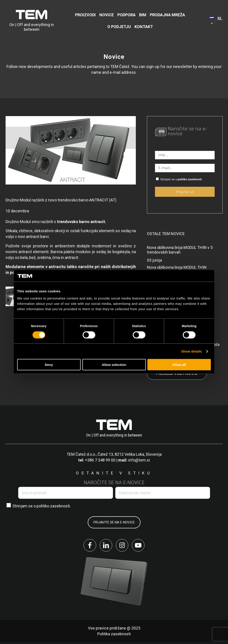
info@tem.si (139, 460)
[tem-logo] (32, 21)
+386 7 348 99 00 (100, 460)
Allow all (179, 365)
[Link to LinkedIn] (105, 546)
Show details (192, 351)
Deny (49, 365)
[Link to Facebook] (87, 546)
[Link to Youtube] (141, 546)
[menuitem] (85, 15)
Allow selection (114, 365)
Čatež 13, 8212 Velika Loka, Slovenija (130, 454)
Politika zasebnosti (114, 636)
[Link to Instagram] (123, 546)
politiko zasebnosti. (190, 179)
